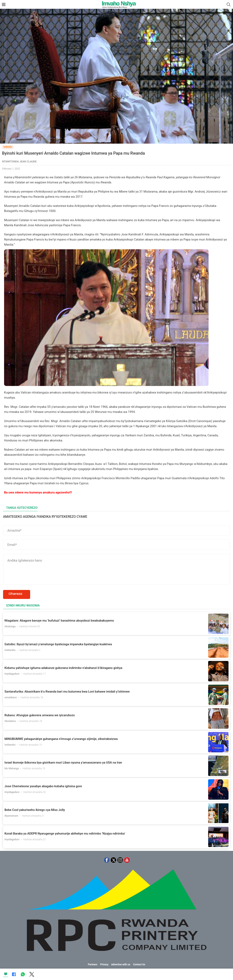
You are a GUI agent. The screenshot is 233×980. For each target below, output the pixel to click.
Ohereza (15, 594)
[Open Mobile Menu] (4, 4)
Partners (93, 964)
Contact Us (139, 964)
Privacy (104, 964)
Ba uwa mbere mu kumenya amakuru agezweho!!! (38, 492)
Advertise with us (121, 964)
